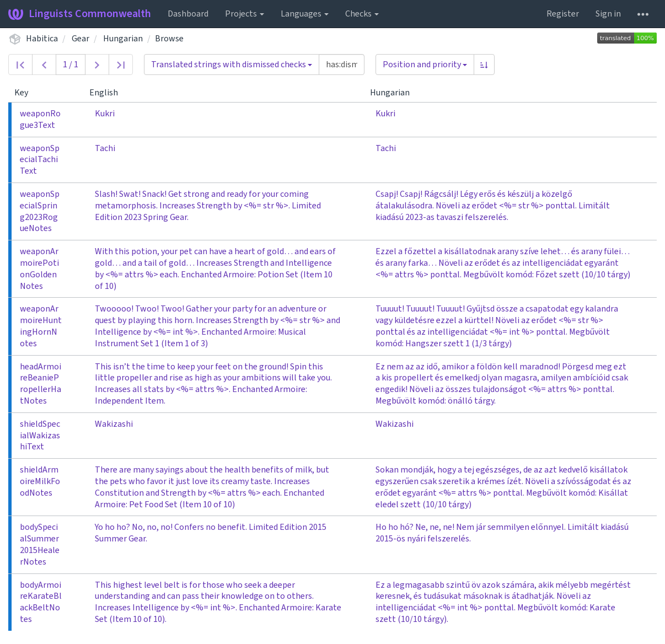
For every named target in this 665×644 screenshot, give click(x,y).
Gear (81, 39)
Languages (305, 14)
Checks (362, 14)
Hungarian (123, 39)
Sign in (608, 14)
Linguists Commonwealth (80, 14)
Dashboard (188, 14)
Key (26, 93)
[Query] (342, 65)
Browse (169, 39)
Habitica (42, 39)
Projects (245, 14)
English (108, 93)
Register (563, 14)
